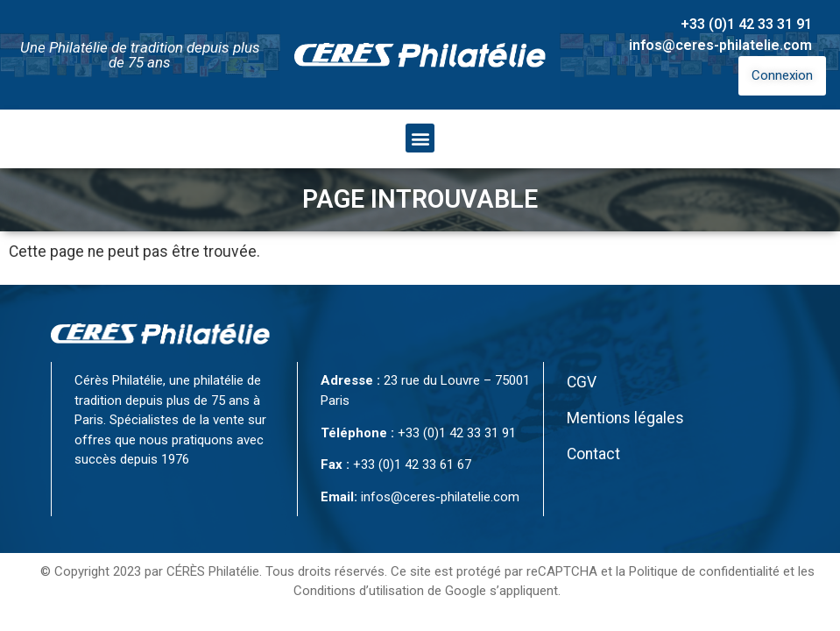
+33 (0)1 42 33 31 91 (746, 24)
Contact (593, 454)
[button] (420, 138)
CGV (582, 382)
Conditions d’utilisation (359, 591)
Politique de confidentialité (704, 571)
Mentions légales (625, 418)
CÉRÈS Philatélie (213, 571)
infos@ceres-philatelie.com (720, 45)
